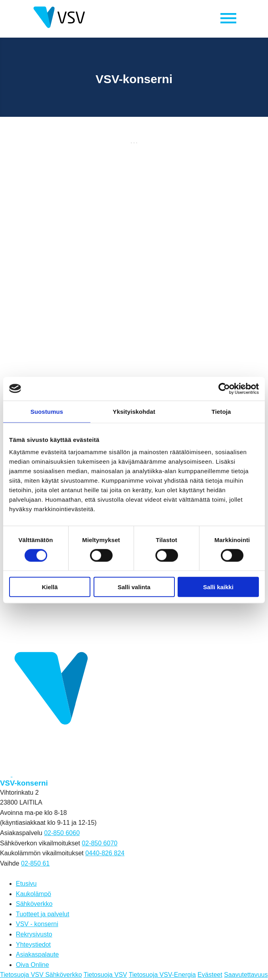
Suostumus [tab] (47, 411)
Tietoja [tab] (221, 411)
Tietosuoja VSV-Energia (162, 975)
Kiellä (50, 587)
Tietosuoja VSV (105, 975)
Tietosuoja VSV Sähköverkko (41, 975)
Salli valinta (134, 587)
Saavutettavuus (246, 975)
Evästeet (210, 975)
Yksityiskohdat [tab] (134, 411)
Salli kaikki (218, 587)
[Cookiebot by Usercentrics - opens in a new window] (224, 388)
